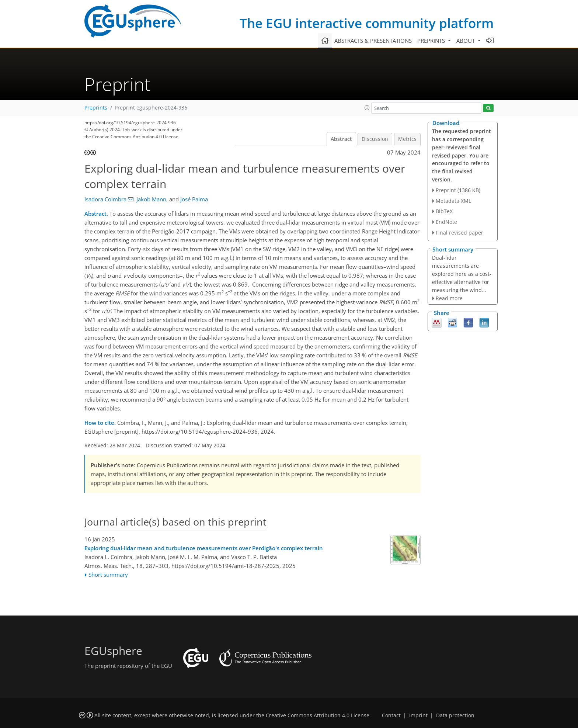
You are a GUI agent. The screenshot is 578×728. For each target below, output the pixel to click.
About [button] (466, 41)
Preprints (96, 108)
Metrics (407, 139)
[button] (367, 108)
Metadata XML (453, 201)
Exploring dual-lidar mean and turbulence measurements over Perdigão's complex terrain (204, 548)
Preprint (446, 190)
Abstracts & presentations (373, 41)
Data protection (455, 715)
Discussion (375, 139)
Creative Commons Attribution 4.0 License (318, 715)
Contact (391, 715)
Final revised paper (459, 233)
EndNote (446, 222)
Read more (449, 298)
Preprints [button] (432, 41)
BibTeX (444, 211)
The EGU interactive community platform (367, 23)
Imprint (418, 715)
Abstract (341, 139)
